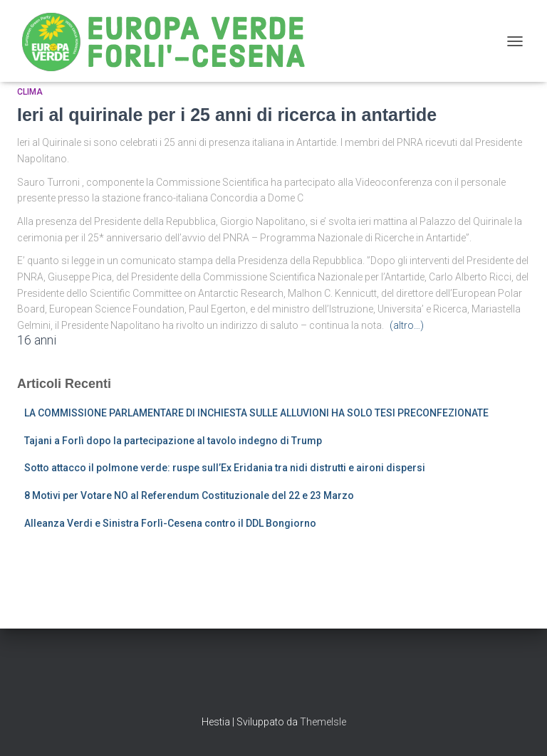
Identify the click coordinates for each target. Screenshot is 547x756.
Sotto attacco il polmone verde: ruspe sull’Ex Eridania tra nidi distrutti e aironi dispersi (225, 468)
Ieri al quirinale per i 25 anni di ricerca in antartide (227, 115)
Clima (30, 92)
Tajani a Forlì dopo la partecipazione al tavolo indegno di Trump (173, 441)
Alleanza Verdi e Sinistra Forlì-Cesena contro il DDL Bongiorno (170, 523)
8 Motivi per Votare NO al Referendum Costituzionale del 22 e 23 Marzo (189, 495)
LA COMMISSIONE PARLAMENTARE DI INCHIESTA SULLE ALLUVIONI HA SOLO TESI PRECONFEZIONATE (256, 413)
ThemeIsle (323, 722)
